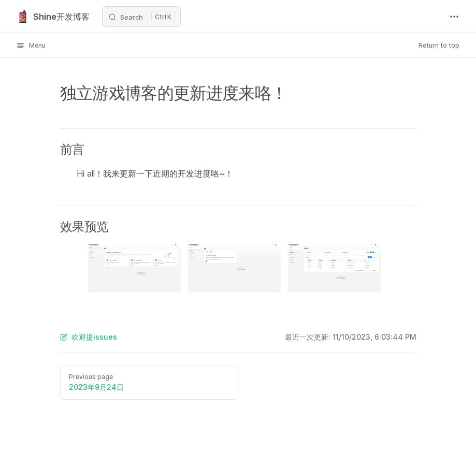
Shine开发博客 (53, 17)
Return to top (439, 45)
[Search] (141, 17)
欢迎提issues (89, 337)
